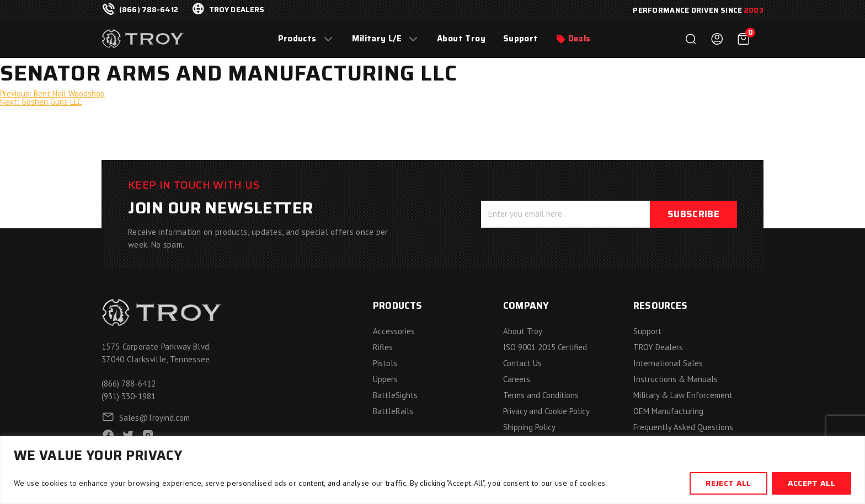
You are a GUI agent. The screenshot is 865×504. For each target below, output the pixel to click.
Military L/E (377, 39)
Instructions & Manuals (676, 379)
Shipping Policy (529, 427)
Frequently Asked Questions (683, 427)
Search (691, 39)
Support (521, 39)
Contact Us (522, 363)
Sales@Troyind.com (154, 418)
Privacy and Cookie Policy (546, 411)
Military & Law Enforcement (683, 395)
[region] (432, 470)
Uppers (385, 379)
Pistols (385, 363)
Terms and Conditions (541, 395)
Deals (580, 39)
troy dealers (237, 10)
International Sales (668, 363)
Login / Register (717, 39)
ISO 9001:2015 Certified (545, 347)
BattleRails (393, 411)
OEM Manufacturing (668, 411)
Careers (517, 379)
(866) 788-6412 (149, 10)
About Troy (461, 39)
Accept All (811, 483)
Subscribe (693, 214)
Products (297, 39)
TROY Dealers (658, 347)
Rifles (383, 347)
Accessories (394, 331)
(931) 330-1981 (129, 396)
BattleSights (395, 395)
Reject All (728, 483)
